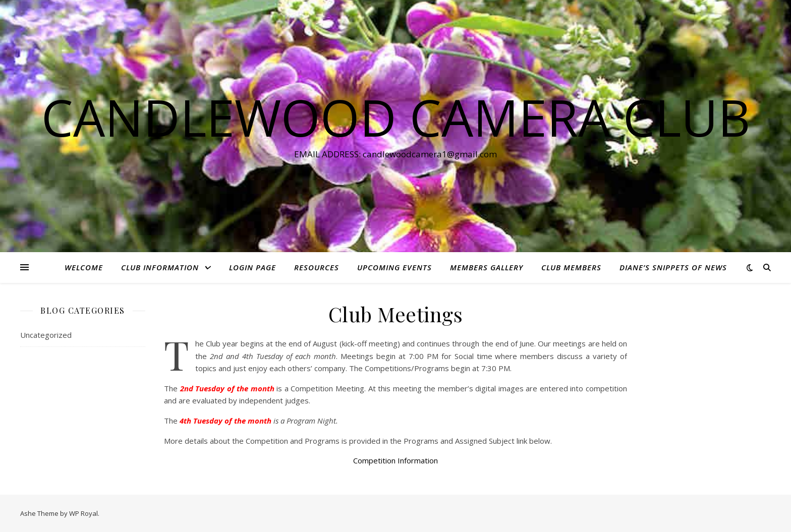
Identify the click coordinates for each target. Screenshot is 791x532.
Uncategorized (46, 335)
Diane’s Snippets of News (673, 267)
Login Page (252, 267)
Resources (317, 267)
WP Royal (83, 513)
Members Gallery (487, 267)
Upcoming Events (394, 267)
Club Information (160, 267)
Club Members (571, 267)
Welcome (84, 267)
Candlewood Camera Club (396, 117)
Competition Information (395, 460)
